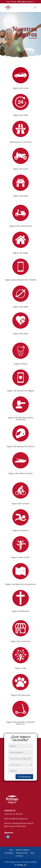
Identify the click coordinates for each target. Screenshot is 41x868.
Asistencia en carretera (20, 142)
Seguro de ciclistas (20, 503)
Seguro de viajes (21, 307)
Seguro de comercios (20, 641)
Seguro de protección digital (21, 391)
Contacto (19, 856)
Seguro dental (20, 364)
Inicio (11, 850)
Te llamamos (24, 777)
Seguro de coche (21, 88)
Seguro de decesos (20, 611)
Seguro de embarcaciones (20, 473)
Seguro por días (20, 115)
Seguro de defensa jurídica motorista (20, 418)
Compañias (9, 853)
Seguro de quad (20, 196)
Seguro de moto (20, 169)
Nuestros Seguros (23, 850)
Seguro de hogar (20, 253)
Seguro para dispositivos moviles (21, 280)
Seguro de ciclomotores (20, 226)
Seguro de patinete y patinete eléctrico (20, 723)
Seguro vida (20, 668)
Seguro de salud (21, 334)
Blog (32, 853)
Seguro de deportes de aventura (20, 584)
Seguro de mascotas (20, 695)
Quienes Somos (22, 853)
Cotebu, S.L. (22, 865)
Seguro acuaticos (21, 530)
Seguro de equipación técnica (21, 446)
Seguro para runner (21, 557)
